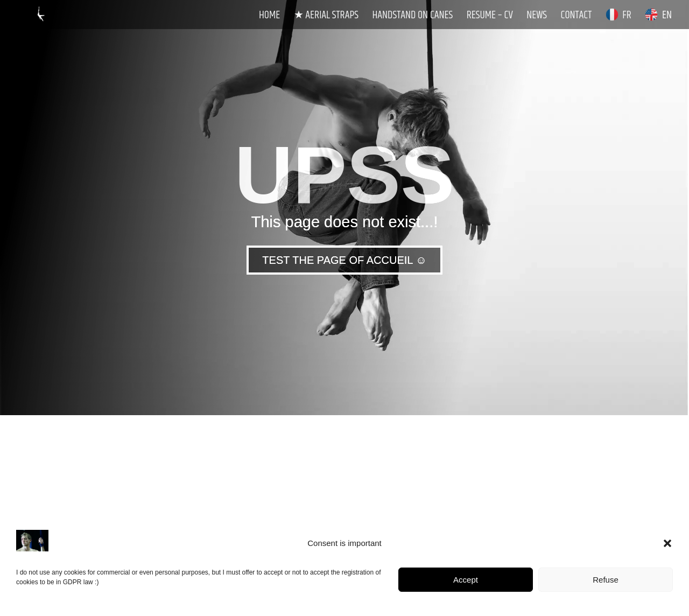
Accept (466, 580)
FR (618, 16)
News (537, 17)
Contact (576, 17)
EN (658, 16)
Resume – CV (490, 17)
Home (269, 17)
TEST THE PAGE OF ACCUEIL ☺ (344, 260)
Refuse (606, 580)
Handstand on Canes (412, 17)
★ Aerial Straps (326, 17)
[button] (667, 543)
